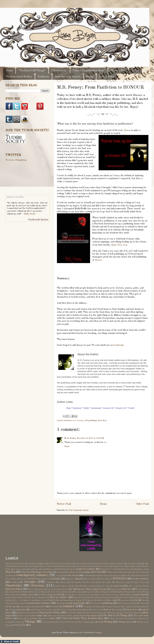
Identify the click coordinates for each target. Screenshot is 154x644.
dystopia (56, 579)
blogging (60, 572)
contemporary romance (32, 575)
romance (69, 606)
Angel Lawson (119, 566)
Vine (45, 622)
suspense (135, 613)
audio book (69, 569)
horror (50, 589)
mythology (9, 600)
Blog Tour (26, 572)
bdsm (135, 569)
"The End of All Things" (32, 71)
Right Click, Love (119, 245)
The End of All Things (115, 616)
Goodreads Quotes (38, 220)
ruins (135, 607)
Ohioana (8, 603)
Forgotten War (80, 582)
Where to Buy (118, 71)
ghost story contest (123, 582)
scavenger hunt (50, 610)
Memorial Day (79, 598)
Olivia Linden (19, 603)
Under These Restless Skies (88, 618)
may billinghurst (41, 598)
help (144, 586)
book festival (72, 572)
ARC (60, 569)
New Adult (112, 600)
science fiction (67, 610)
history (31, 589)
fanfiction (68, 420)
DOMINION (31, 579)
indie (70, 589)
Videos (135, 71)
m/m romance (114, 595)
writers (97, 622)
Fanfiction (43, 77)
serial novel (96, 610)
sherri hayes (132, 610)
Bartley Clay (125, 569)
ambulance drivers (65, 566)
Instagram (115, 589)
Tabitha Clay (52, 616)
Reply (67, 446)
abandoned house (103, 564)
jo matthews (63, 592)
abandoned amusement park (15, 564)
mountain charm (109, 598)
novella (135, 600)
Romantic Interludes (93, 607)
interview (127, 589)
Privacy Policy (107, 77)
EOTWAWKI (120, 579)
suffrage (100, 613)
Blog (68, 408)
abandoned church (55, 564)
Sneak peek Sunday (50, 613)
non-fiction (125, 600)
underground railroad (117, 619)
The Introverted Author (19, 77)
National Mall (68, 600)
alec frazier (119, 564)
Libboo (17, 595)
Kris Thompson (126, 592)
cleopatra (129, 572)
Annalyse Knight (135, 566)
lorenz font (55, 595)
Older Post (142, 504)
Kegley (88, 592)
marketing (140, 595)
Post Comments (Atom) (79, 510)
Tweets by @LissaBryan (16, 160)
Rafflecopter (140, 603)
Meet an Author (59, 597)
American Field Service (84, 566)
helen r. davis (134, 586)
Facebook (77, 408)
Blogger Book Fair (43, 572)
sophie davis (90, 613)
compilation (9, 576)
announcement (21, 569)
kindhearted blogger (101, 592)
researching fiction (27, 607)
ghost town (140, 582)
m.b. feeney (102, 595)
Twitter (86, 408)
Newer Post (64, 504)
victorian (18, 622)
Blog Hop (10, 572)
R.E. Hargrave (125, 603)
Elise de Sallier (90, 579)
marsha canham (11, 598)
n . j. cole (20, 600)
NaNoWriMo (54, 600)
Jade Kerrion (143, 589)
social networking (74, 613)
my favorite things (127, 598)
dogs (22, 579)
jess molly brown (50, 592)
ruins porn (144, 607)
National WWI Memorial (85, 600)
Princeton (95, 603)
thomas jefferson (23, 619)
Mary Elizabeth (26, 598)
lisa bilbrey (42, 595)
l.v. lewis (138, 592)
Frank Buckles (96, 582)
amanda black (19, 566)
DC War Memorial (131, 576)
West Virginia (84, 622)
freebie (108, 582)
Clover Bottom (141, 572)
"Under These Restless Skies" (89, 71)
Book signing (84, 572)
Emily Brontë (30, 214)
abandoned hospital (86, 564)
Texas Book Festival (89, 616)
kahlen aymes (77, 592)
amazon (32, 566)
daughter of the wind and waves (108, 576)
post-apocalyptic (76, 603)
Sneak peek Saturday (26, 613)
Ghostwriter (14, 586)
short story (102, 420)
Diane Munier (11, 579)
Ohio (143, 600)
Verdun (8, 622)
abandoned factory (70, 564)
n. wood (42, 600)
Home (9, 71)
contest (59, 576)
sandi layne (21, 610)
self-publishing (91, 420)
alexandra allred (134, 564)
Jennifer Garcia (34, 592)
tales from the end (68, 616)
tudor (53, 618)
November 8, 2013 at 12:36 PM (91, 438)
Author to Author (85, 569)
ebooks (68, 579)
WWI (16, 625)
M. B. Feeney (70, 438)
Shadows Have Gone (113, 610)
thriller (35, 619)
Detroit (143, 576)
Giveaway (38, 586)
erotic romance (141, 579)
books (98, 572)
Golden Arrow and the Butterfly (69, 586)
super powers (124, 613)
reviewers (55, 607)
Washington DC (56, 622)
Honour (127, 130)
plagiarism (61, 603)
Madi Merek (127, 595)
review (42, 607)
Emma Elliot (105, 579)
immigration (60, 589)
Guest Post (118, 586)
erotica (15, 582)
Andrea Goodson (103, 566)
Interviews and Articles (68, 77)
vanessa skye (142, 619)
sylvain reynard (23, 616)
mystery (142, 598)
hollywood (42, 589)
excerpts (30, 582)
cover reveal (72, 575)
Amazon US (121, 408)
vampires (131, 619)
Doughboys (44, 579)
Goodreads (119, 345)
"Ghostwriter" (59, 71)
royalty (127, 607)
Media (90, 77)
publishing (107, 603)
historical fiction (14, 589)
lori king (68, 595)
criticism (88, 576)
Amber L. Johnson (46, 566)
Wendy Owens (70, 622)
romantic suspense (113, 607)
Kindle (114, 592)
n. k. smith (32, 600)
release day (11, 607)
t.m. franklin (37, 616)
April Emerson (48, 569)
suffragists (111, 613)
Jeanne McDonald (16, 592)
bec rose (143, 569)
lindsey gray (28, 595)
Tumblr (131, 408)
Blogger (98, 633)
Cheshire (110, 572)
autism (104, 569)
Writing (108, 622)
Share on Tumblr (10, 642)
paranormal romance (39, 603)
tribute (44, 619)
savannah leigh (35, 610)
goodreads (91, 586)
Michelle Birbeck (93, 598)
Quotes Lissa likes (15, 197)
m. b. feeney (78, 420)
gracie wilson (105, 586)
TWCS (65, 618)
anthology (34, 569)
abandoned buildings (36, 564)
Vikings (30, 622)
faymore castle (65, 582)
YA (24, 625)
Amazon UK (108, 408)
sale (10, 610)
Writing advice (125, 622)
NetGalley (101, 600)
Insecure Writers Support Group (92, 589)
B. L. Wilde (113, 569)
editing (77, 579)
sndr (81, 633)
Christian (120, 572)
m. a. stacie (78, 595)
